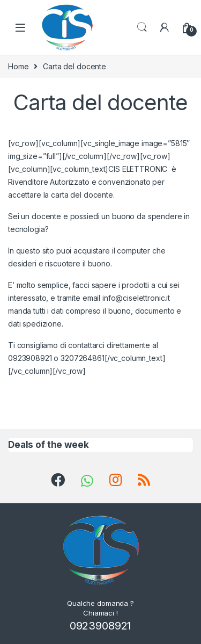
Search (142, 27)
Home (18, 66)
